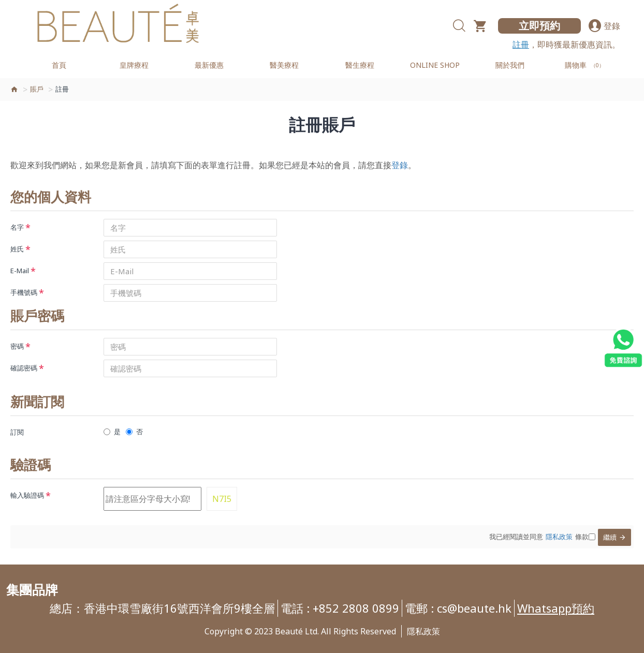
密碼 (17, 346)
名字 (17, 227)
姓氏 (17, 249)
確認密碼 (24, 368)
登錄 (400, 165)
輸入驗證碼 (27, 495)
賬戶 (37, 89)
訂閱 (17, 432)
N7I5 (222, 499)
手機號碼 (24, 292)
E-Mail (20, 271)
